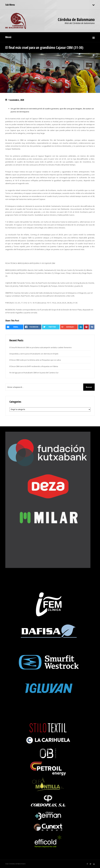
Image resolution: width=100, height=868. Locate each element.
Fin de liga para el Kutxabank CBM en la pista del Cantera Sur (34, 373)
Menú (8, 37)
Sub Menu (10, 5)
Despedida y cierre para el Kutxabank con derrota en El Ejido (34, 354)
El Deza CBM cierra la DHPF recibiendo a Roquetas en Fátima (34, 366)
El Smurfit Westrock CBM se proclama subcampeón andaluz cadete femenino (41, 347)
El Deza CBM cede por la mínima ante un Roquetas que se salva (35, 360)
